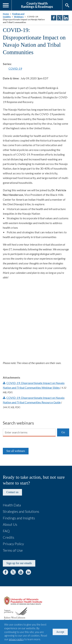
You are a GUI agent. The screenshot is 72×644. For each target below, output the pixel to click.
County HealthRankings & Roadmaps (37, 5)
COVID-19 (15, 68)
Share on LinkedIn (66, 18)
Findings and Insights (19, 518)
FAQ (6, 531)
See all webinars (16, 451)
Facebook (5, 572)
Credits (9, 537)
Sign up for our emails (19, 563)
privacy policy (16, 639)
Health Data (12, 505)
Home (6, 14)
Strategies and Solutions (21, 511)
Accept (60, 632)
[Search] (29, 433)
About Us (10, 524)
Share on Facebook (54, 18)
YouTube (21, 572)
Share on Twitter (60, 18)
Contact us (12, 492)
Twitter (13, 572)
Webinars (19, 17)
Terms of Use (13, 550)
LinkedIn (28, 572)
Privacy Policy (13, 544)
